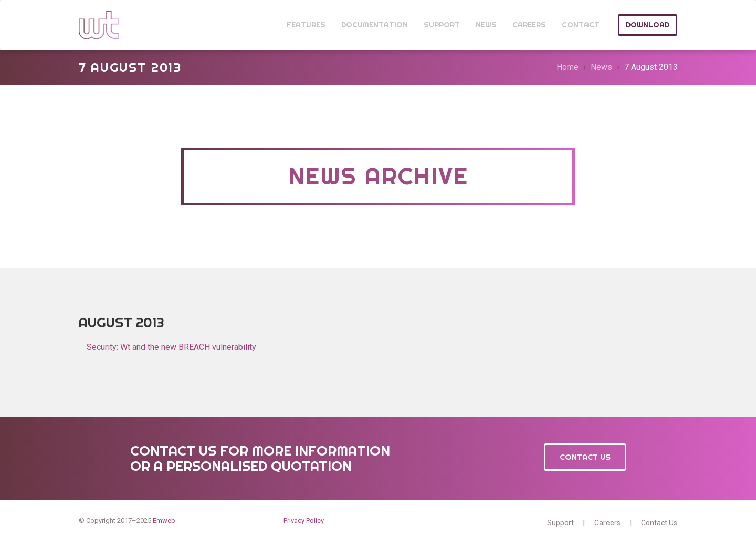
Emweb (164, 520)
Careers (607, 523)
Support (560, 523)
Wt (99, 25)
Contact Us (585, 457)
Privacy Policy (304, 520)
